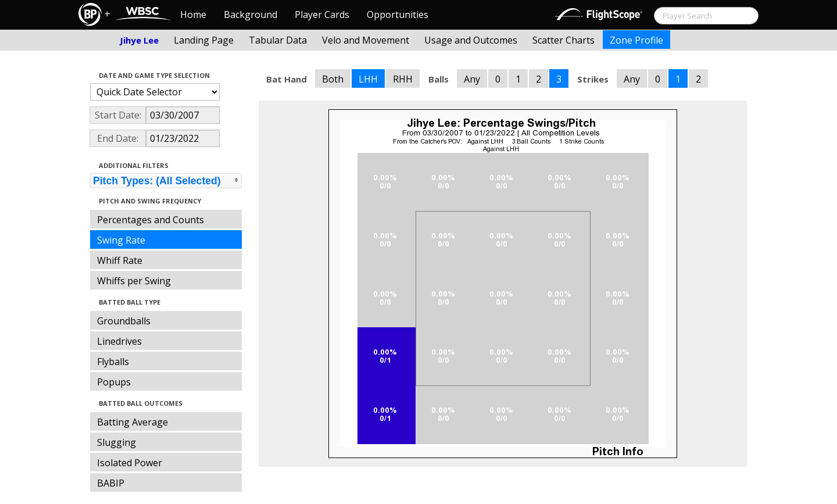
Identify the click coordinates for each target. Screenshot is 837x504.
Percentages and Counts (151, 220)
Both (333, 79)
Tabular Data (278, 40)
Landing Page (204, 40)
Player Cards (322, 15)
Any (472, 79)
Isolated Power (130, 463)
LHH (368, 79)
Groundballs (124, 321)
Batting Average (133, 422)
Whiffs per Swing (134, 281)
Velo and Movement (366, 40)
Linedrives (119, 341)
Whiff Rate (120, 260)
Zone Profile (636, 40)
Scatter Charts (564, 40)
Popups (114, 382)
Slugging (117, 442)
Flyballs (113, 362)
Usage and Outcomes (471, 40)
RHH (403, 79)
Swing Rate (121, 240)
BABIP (111, 483)
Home (193, 15)
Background (251, 15)
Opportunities (398, 15)
